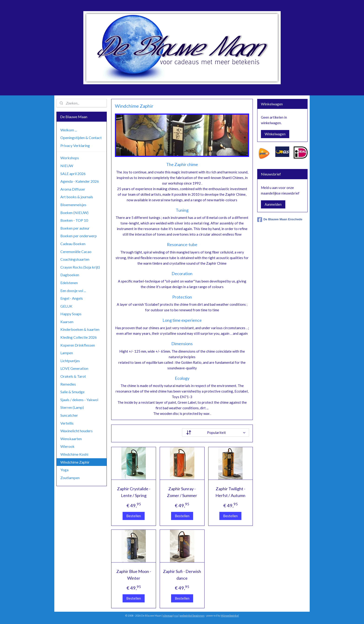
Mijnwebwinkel (230, 616)
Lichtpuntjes (70, 361)
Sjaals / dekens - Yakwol (79, 400)
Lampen (67, 353)
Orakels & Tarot (73, 376)
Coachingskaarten (75, 259)
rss (176, 616)
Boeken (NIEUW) (74, 213)
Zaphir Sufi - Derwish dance (182, 575)
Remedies (68, 384)
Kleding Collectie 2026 (79, 337)
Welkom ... (69, 130)
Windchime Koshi (74, 454)
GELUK (66, 306)
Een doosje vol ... (73, 291)
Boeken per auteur (75, 228)
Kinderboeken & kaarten (80, 329)
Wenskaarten (71, 439)
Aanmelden (273, 204)
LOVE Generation (74, 368)
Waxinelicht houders (76, 431)
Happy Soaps (71, 314)
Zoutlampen (70, 478)
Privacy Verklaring (75, 145)
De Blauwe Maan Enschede (280, 220)
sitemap (168, 616)
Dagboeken (70, 275)
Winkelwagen (275, 134)
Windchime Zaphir (75, 462)
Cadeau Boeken (73, 244)
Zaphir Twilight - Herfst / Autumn (230, 492)
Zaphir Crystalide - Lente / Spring (133, 492)
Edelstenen (69, 283)
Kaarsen (67, 322)
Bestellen (134, 516)
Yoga (64, 470)
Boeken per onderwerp (79, 236)
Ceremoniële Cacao (76, 252)
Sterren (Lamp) (72, 407)
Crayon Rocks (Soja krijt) (80, 267)
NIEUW (67, 166)
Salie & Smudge (72, 392)
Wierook (67, 446)
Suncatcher (69, 415)
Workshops (70, 158)
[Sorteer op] (216, 432)
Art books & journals (77, 197)
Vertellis (67, 423)
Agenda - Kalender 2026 (80, 181)
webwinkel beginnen (192, 616)
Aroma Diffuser (73, 189)
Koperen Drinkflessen (78, 345)
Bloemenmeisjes (73, 205)
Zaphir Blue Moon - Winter (133, 575)
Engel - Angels (72, 298)
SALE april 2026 (73, 174)
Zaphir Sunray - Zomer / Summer (182, 492)
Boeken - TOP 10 (74, 220)
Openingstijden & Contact (81, 138)
